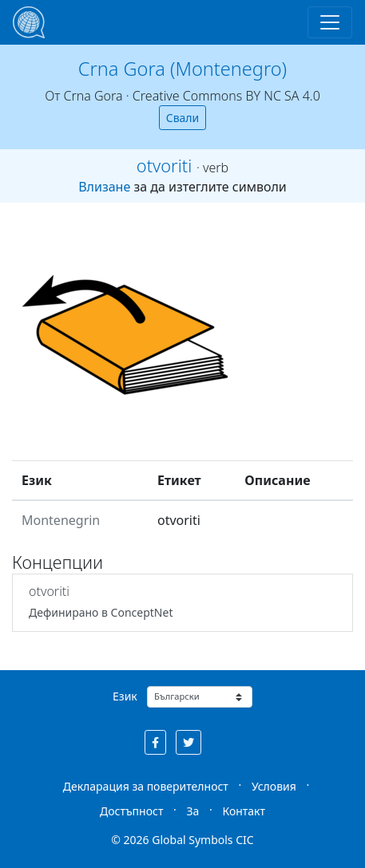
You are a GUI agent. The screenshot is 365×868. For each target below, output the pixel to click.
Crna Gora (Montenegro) (182, 69)
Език (125, 696)
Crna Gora (93, 96)
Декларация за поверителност (146, 786)
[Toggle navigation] (330, 22)
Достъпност (131, 811)
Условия (274, 786)
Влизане (104, 187)
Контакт (244, 811)
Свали (183, 118)
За (192, 811)
